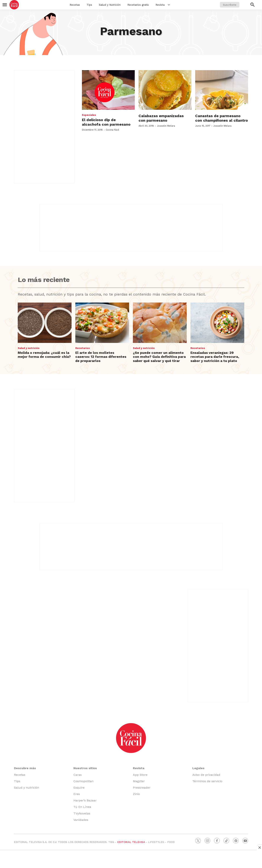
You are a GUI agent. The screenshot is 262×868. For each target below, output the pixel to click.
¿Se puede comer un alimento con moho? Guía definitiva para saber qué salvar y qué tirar (159, 357)
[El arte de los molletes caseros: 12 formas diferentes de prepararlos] (102, 323)
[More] (169, 5)
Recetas (75, 5)
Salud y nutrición (29, 348)
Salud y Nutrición (110, 5)
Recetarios (83, 348)
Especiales (89, 115)
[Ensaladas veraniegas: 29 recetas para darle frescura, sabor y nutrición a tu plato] (217, 323)
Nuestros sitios (85, 768)
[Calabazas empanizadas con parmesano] (165, 90)
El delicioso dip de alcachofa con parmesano (106, 122)
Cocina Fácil (112, 130)
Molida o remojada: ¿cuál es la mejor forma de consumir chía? (44, 355)
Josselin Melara (166, 126)
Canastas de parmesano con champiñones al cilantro (222, 118)
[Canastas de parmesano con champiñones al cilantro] (222, 90)
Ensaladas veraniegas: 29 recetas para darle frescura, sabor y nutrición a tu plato (215, 357)
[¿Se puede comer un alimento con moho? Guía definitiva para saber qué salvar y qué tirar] (160, 323)
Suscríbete (230, 5)
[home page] (14, 5)
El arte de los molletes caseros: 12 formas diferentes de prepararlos (101, 357)
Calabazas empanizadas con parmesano (161, 118)
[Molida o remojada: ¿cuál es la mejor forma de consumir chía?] (45, 323)
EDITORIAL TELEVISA (131, 842)
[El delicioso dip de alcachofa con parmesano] (108, 90)
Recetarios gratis (138, 5)
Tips (89, 5)
